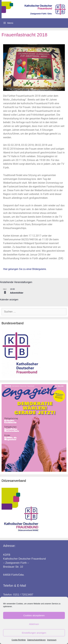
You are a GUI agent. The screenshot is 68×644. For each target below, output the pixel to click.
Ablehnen (34, 624)
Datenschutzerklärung (36, 640)
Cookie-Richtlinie (19, 640)
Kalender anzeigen (9, 300)
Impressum (52, 640)
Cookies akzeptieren (34, 615)
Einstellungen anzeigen (34, 633)
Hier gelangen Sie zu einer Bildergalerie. (25, 269)
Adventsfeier (17, 293)
